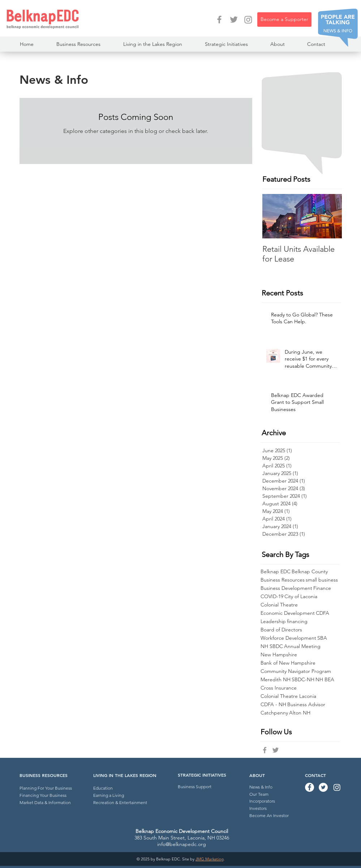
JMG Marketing (210, 859)
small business (322, 580)
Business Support (195, 787)
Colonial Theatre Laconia (288, 696)
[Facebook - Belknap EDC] (219, 20)
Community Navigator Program (296, 671)
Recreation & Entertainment (120, 802)
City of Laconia (301, 597)
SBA (322, 638)
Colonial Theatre (279, 605)
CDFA (323, 613)
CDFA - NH (273, 705)
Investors (258, 808)
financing (297, 621)
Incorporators (262, 801)
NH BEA (325, 680)
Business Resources (283, 580)
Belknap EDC (276, 572)
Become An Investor (269, 815)
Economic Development (288, 613)
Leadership (273, 621)
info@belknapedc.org (182, 844)
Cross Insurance (279, 688)
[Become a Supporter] (284, 20)
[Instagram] (248, 20)
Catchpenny (274, 713)
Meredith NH (276, 680)
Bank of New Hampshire (288, 663)
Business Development (286, 588)
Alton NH (300, 713)
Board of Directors (281, 630)
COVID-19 (272, 597)
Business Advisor (306, 705)
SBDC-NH (303, 680)
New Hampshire (279, 655)
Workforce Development (288, 638)
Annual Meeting (302, 646)
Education (103, 788)
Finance (322, 588)
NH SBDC (272, 646)
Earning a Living (109, 795)
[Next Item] (330, 216)
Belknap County (310, 572)
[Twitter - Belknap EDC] (234, 20)
